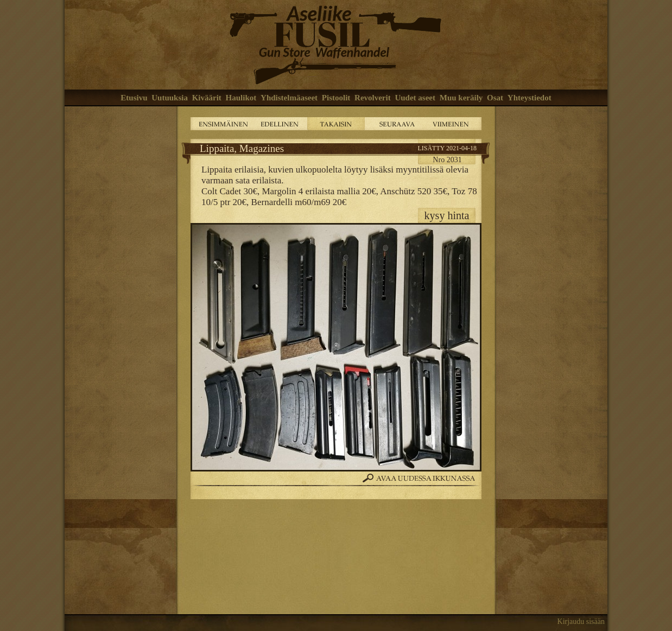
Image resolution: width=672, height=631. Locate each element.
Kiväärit (207, 98)
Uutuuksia (170, 98)
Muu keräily (461, 98)
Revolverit (373, 98)
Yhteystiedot (530, 98)
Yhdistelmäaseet (289, 98)
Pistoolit (336, 98)
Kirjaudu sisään (581, 622)
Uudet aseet (415, 98)
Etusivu (134, 98)
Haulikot (241, 98)
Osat (495, 98)
